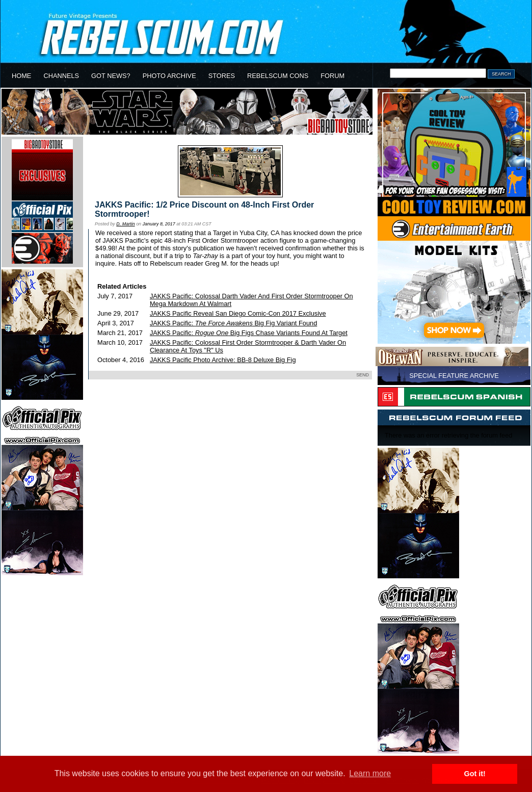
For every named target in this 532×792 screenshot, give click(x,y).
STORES (222, 76)
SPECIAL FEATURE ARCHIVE (454, 376)
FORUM (332, 76)
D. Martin (125, 224)
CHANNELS (61, 76)
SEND (363, 375)
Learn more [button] (370, 773)
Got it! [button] (475, 774)
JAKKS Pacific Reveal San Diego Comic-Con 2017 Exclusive (238, 313)
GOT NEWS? (111, 76)
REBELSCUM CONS (278, 76)
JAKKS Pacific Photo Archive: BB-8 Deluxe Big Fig (223, 360)
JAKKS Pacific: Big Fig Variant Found (233, 323)
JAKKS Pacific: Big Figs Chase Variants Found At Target (249, 333)
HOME (21, 76)
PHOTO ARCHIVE (169, 76)
